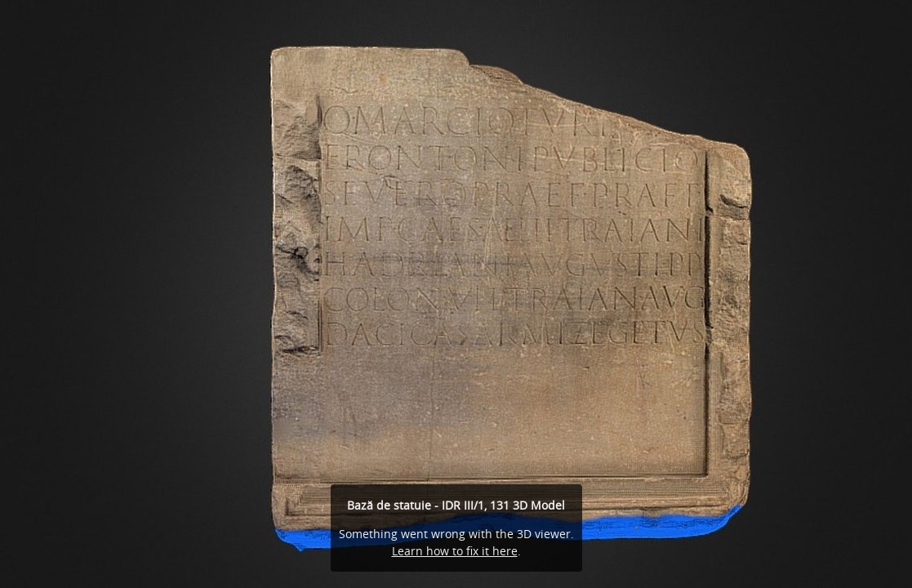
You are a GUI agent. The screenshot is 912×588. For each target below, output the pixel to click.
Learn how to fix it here (455, 551)
